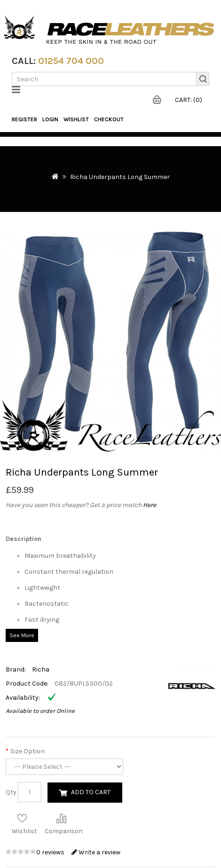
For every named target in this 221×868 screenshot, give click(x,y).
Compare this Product (61, 818)
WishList (76, 119)
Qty (11, 792)
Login (50, 119)
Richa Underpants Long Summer (120, 177)
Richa (41, 669)
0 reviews (51, 852)
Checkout (109, 119)
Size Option (28, 751)
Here (150, 505)
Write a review (96, 852)
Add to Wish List (22, 818)
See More (22, 635)
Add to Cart (91, 792)
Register (24, 119)
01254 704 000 (71, 61)
